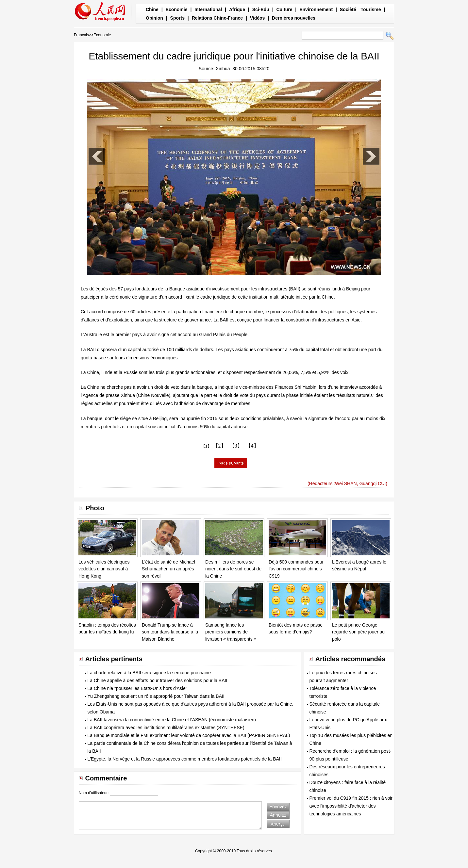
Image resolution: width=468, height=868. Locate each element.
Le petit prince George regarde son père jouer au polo (358, 632)
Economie (177, 9)
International (208, 9)
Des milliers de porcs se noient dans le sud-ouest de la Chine (233, 569)
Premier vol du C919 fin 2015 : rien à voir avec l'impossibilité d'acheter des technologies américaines (351, 806)
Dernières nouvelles (294, 18)
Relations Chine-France (217, 18)
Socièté (348, 9)
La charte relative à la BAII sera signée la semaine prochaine (149, 673)
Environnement (316, 9)
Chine (152, 9)
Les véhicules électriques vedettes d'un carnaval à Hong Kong (104, 569)
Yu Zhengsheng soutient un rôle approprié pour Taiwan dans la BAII (156, 696)
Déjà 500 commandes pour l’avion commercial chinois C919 (296, 569)
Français (81, 35)
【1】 (206, 446)
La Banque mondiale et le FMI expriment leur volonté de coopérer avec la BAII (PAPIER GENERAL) (189, 735)
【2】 (220, 446)
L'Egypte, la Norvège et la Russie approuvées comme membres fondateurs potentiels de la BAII (185, 759)
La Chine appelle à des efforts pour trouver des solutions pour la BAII (158, 680)
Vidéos (258, 18)
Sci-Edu (261, 9)
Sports (177, 18)
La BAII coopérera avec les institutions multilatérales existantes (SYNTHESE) (166, 728)
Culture (284, 9)
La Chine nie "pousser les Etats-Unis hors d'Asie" (137, 688)
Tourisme (371, 9)
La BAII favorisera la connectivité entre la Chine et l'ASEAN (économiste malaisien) (172, 720)
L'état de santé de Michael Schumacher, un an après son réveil (168, 569)
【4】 (252, 446)
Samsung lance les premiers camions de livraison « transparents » (231, 632)
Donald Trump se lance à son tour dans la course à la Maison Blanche (170, 632)
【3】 (236, 446)
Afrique (237, 9)
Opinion (154, 18)
